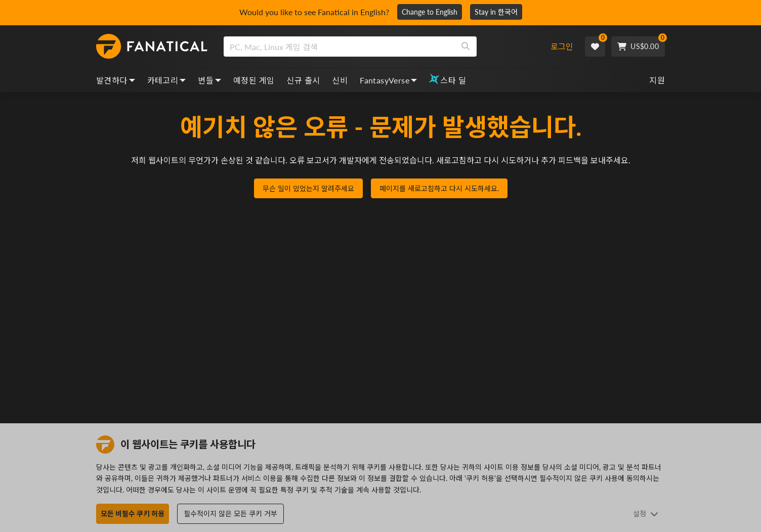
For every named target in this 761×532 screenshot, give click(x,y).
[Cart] (638, 47)
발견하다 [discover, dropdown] (116, 80)
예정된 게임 (254, 80)
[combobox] (382, 47)
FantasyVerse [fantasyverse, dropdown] (388, 80)
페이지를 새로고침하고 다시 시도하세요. (439, 188)
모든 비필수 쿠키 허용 (133, 514)
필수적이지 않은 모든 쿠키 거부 (230, 514)
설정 (646, 514)
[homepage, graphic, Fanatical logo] (152, 47)
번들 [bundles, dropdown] (209, 80)
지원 (657, 80)
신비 (340, 80)
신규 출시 (303, 80)
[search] (339, 47)
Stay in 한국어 (496, 12)
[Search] (466, 47)
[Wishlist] (595, 47)
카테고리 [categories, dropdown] (167, 80)
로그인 (562, 46)
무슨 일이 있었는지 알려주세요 (308, 188)
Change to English (430, 12)
